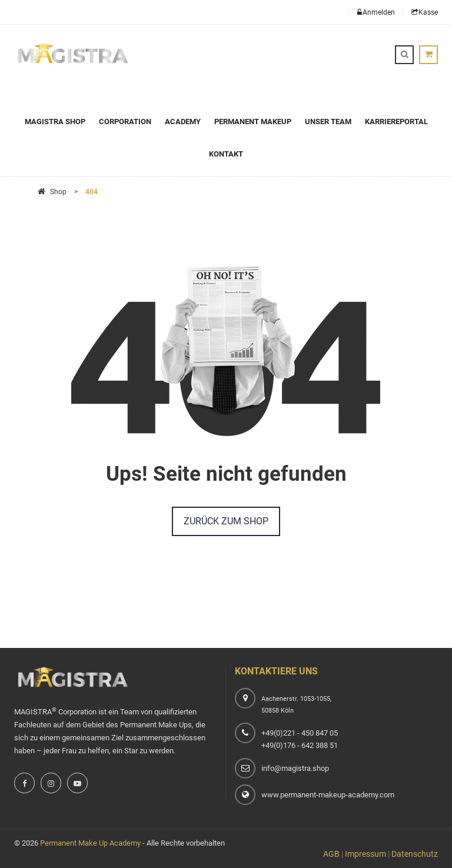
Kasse (425, 12)
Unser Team (328, 122)
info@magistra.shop (295, 768)
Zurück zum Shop (226, 521)
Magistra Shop (55, 122)
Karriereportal (396, 122)
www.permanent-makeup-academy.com (328, 795)
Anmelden (376, 12)
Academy (183, 122)
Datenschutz (415, 854)
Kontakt (226, 154)
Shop (52, 192)
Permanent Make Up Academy (90, 843)
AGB (331, 854)
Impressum (365, 854)
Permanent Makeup (253, 122)
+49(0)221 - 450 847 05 (300, 733)
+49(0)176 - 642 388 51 (300, 745)
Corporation (125, 122)
